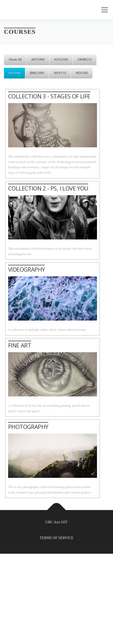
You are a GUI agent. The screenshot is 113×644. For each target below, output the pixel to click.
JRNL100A (37, 73)
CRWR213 (85, 60)
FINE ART (20, 345)
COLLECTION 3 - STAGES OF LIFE (49, 96)
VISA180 (82, 73)
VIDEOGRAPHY (26, 269)
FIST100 (14, 73)
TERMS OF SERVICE (57, 538)
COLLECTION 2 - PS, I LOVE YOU (48, 188)
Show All (15, 60)
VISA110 (60, 73)
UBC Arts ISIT (57, 522)
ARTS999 (38, 60)
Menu (104, 10)
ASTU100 (61, 60)
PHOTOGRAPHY (28, 427)
